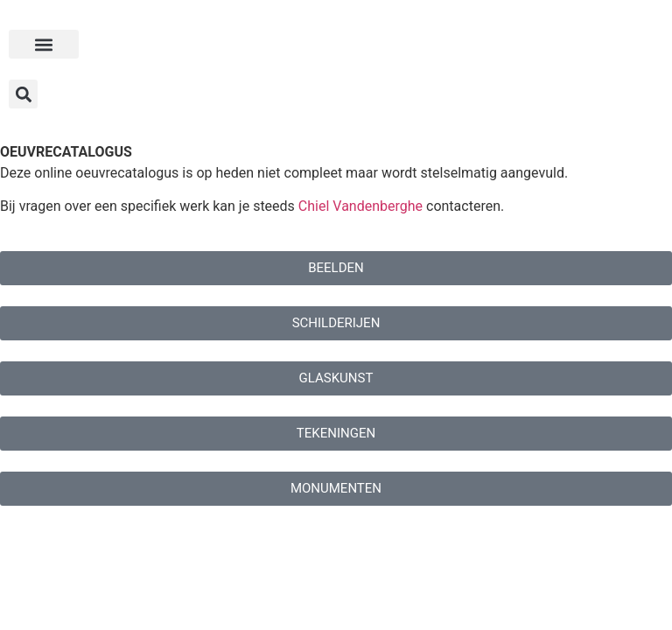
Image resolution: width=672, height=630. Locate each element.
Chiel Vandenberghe (360, 206)
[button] (44, 44)
